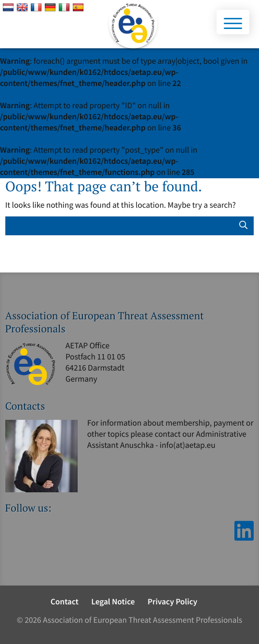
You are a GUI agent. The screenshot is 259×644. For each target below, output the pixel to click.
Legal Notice (113, 601)
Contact (65, 601)
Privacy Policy (172, 601)
